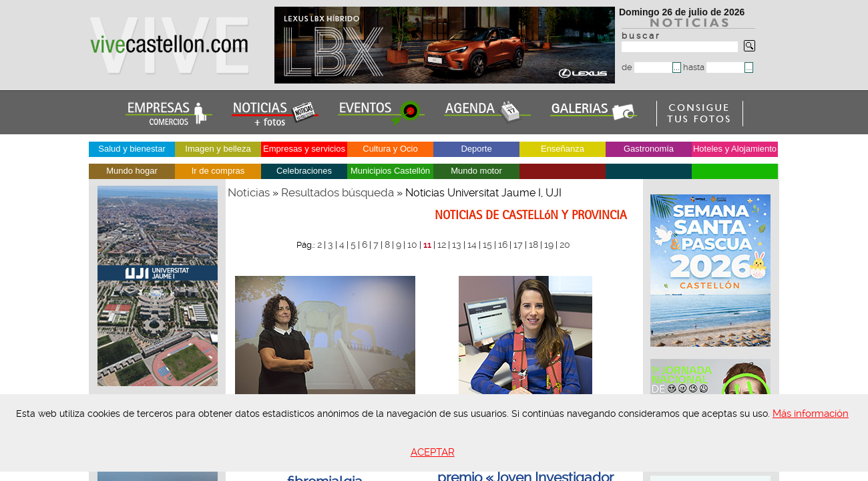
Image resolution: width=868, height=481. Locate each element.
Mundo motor (476, 171)
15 (487, 245)
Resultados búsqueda (338, 192)
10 (412, 245)
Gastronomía (649, 149)
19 (549, 245)
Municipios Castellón (390, 171)
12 (442, 245)
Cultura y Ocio (390, 149)
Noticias (249, 192)
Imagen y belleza (218, 149)
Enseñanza (563, 149)
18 (533, 245)
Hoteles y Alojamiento (735, 149)
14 (472, 245)
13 (457, 245)
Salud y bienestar (132, 149)
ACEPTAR (433, 452)
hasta (714, 67)
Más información (811, 414)
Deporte (476, 149)
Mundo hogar (132, 171)
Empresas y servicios (304, 149)
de (647, 67)
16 (503, 245)
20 (565, 245)
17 (518, 245)
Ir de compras (218, 171)
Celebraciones (304, 171)
